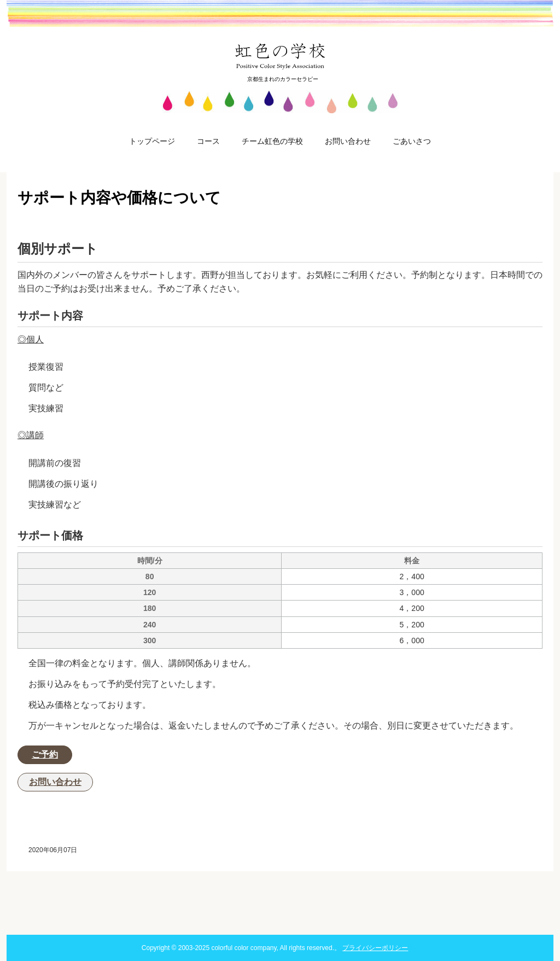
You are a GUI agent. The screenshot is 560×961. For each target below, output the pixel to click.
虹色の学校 (280, 56)
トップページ (152, 141)
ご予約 (45, 755)
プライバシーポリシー (375, 948)
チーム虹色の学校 (272, 141)
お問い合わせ (348, 141)
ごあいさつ (412, 141)
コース (208, 141)
